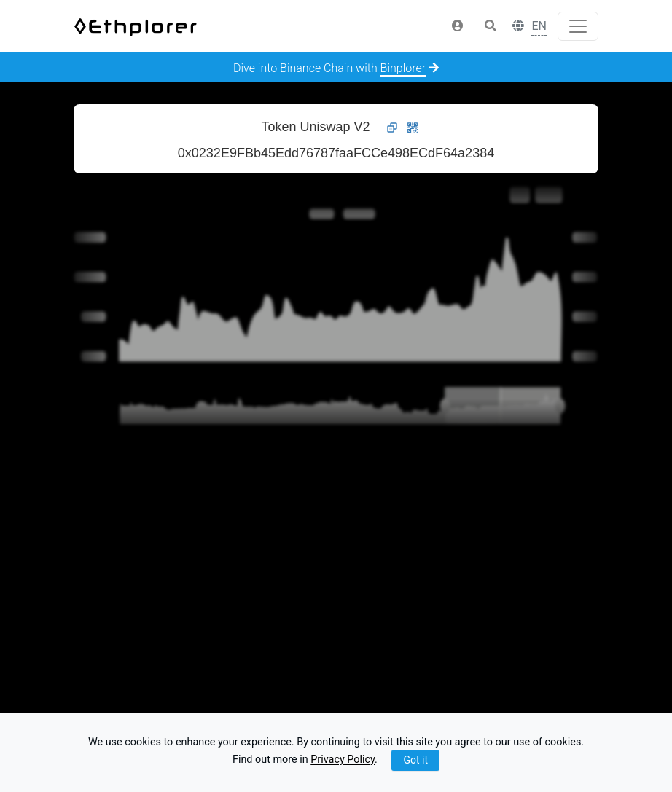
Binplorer (403, 68)
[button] (458, 26)
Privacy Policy (343, 760)
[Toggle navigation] (578, 26)
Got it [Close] (415, 760)
